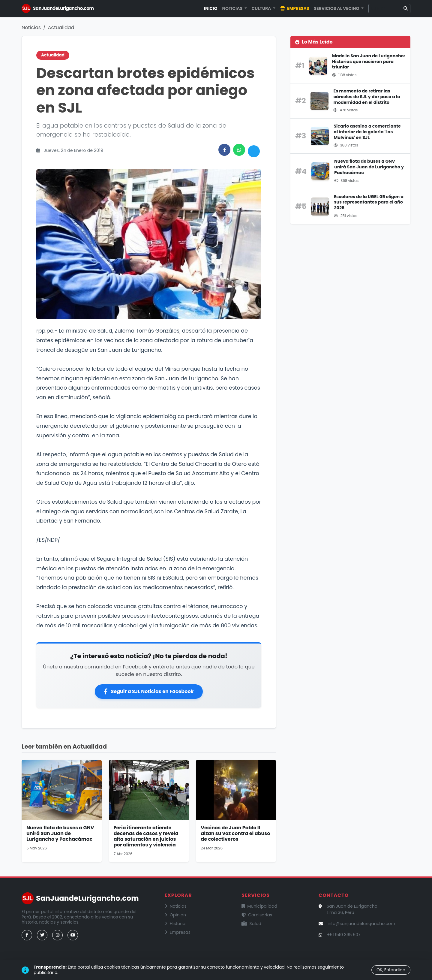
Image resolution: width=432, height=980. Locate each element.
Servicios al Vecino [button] (337, 8)
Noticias (31, 27)
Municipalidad (259, 906)
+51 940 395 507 (344, 935)
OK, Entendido (391, 970)
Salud (251, 924)
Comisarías (257, 915)
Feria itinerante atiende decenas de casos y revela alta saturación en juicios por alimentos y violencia (146, 836)
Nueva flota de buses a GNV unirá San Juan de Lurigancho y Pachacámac (60, 833)
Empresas (295, 8)
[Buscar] (385, 9)
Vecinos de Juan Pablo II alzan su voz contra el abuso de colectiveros (235, 833)
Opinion (175, 915)
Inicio (211, 8)
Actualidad (61, 27)
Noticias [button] (233, 8)
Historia (175, 924)
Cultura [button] (262, 8)
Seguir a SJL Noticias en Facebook (149, 691)
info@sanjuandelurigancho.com (361, 924)
